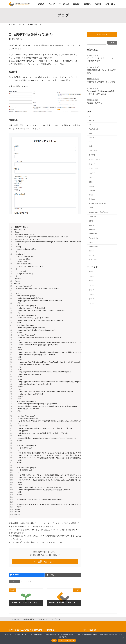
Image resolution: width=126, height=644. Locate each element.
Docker (91, 186)
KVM (90, 133)
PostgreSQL (93, 238)
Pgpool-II (92, 230)
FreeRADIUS (94, 129)
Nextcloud (92, 138)
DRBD (91, 195)
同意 (54, 641)
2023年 (91, 281)
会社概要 (50, 631)
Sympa (91, 255)
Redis (91, 146)
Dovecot (92, 191)
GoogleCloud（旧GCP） (98, 203)
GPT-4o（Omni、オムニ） (67, 45)
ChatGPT (22, 537)
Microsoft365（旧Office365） (99, 212)
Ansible (91, 121)
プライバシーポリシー (67, 641)
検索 (112, 42)
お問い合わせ (43, 620)
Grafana (92, 199)
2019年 (91, 299)
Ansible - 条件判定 (95, 103)
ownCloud (92, 225)
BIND (91, 182)
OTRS (91, 221)
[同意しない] (123, 638)
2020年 (91, 294)
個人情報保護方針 (29, 620)
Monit (91, 208)
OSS (90, 142)
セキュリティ (94, 168)
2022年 (91, 285)
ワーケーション (94, 150)
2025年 (91, 272)
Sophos (91, 251)
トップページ (56, 620)
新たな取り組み (94, 159)
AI (22, 582)
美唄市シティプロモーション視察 (101, 82)
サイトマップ (15, 620)
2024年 (91, 276)
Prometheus (93, 247)
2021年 (91, 290)
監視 (90, 177)
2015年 (91, 303)
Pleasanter (93, 234)
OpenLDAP (93, 217)
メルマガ (92, 173)
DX (90, 125)
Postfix (91, 242)
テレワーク (93, 260)
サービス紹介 (90, 631)
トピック (28, 582)
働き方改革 (93, 155)
